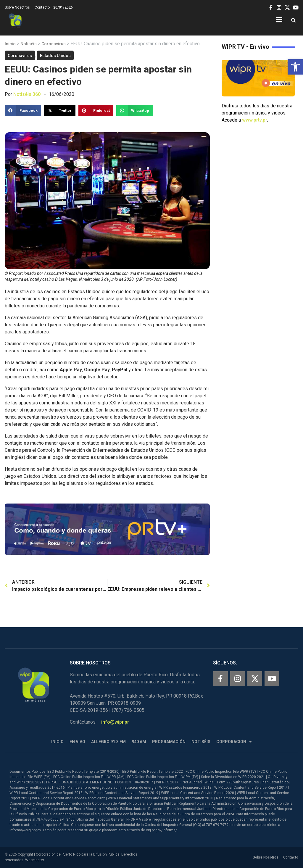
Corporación (234, 742)
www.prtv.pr (255, 120)
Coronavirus (54, 44)
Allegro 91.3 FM (108, 742)
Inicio (10, 44)
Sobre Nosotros (17, 7)
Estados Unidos (55, 56)
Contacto (42, 7)
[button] (295, 67)
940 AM (139, 742)
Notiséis (29, 44)
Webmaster (35, 860)
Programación (169, 742)
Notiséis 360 (27, 94)
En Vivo (77, 742)
